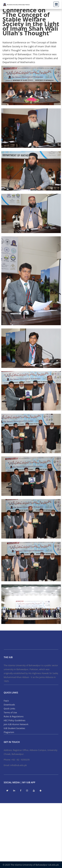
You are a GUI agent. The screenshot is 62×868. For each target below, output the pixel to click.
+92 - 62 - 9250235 (20, 760)
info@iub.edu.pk (18, 765)
